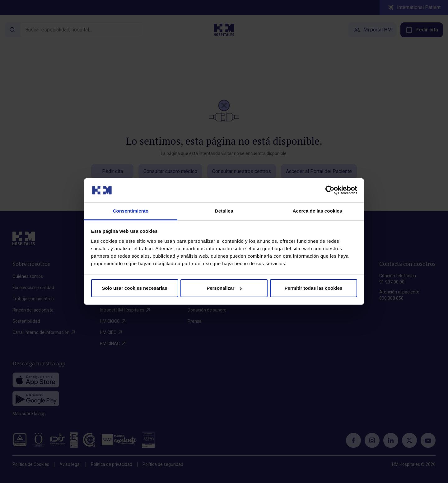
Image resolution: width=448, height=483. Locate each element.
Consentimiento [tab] (131, 211)
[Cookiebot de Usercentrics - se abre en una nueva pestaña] (330, 190)
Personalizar (224, 288)
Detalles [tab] (224, 211)
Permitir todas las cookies (314, 288)
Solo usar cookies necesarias (134, 288)
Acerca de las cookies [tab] (317, 211)
